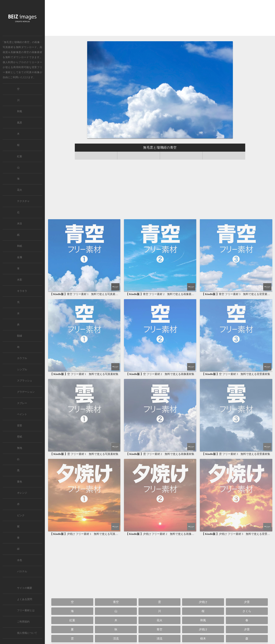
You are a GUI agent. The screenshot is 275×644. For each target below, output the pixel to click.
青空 (26, 52)
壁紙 (20, 437)
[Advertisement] (160, 18)
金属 (20, 257)
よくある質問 (25, 599)
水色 (20, 560)
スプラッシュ (25, 381)
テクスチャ (23, 201)
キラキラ (22, 291)
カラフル (22, 358)
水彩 (20, 280)
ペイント (22, 414)
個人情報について (27, 633)
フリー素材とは (26, 610)
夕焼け (203, 602)
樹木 (203, 639)
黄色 (20, 482)
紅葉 (72, 620)
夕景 (247, 602)
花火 (159, 620)
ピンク (21, 515)
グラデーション (26, 392)
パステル (22, 571)
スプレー (22, 403)
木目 (20, 224)
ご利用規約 (23, 622)
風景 (20, 123)
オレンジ (22, 493)
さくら (247, 611)
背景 (20, 426)
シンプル (22, 369)
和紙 (20, 246)
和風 (203, 620)
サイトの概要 (25, 588)
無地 (20, 448)
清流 (159, 639)
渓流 (116, 639)
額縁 (20, 336)
